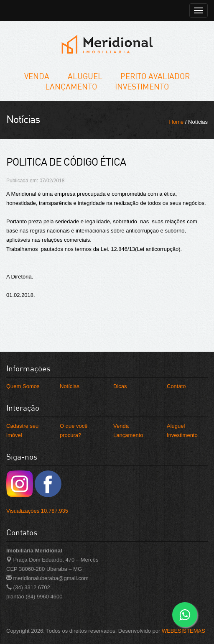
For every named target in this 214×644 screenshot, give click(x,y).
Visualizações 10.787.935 (37, 511)
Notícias (70, 386)
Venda (37, 76)
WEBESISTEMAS (183, 631)
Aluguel (85, 76)
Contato (176, 386)
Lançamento (71, 86)
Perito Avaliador (155, 76)
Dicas (120, 386)
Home (177, 122)
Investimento (142, 86)
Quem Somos (23, 386)
